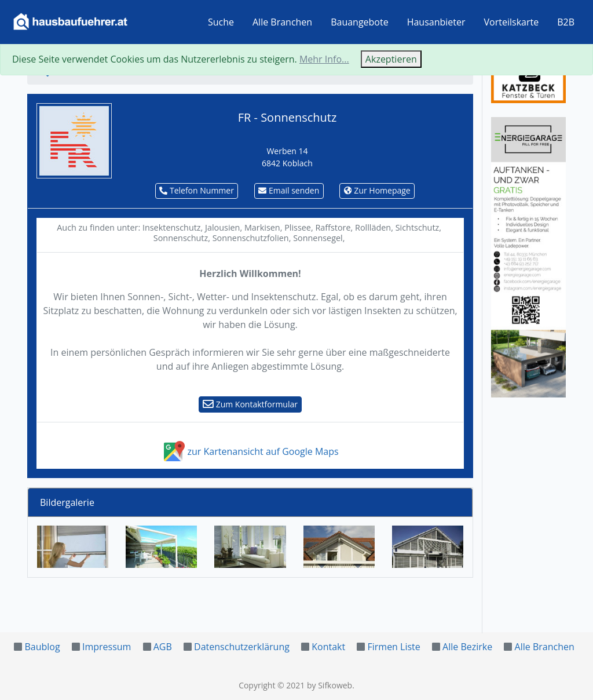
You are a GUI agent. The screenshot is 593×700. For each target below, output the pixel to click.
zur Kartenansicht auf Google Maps (250, 451)
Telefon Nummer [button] (197, 190)
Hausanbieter (436, 22)
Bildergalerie (67, 502)
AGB (163, 647)
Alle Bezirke (467, 647)
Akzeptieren (391, 59)
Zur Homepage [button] (377, 190)
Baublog (42, 647)
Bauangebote (360, 22)
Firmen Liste (393, 647)
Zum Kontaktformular (250, 404)
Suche (221, 22)
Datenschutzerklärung (242, 647)
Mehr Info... (324, 59)
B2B (566, 22)
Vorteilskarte (512, 22)
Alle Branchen (282, 22)
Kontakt (328, 647)
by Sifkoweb (330, 685)
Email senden (289, 190)
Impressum (107, 647)
